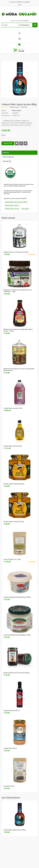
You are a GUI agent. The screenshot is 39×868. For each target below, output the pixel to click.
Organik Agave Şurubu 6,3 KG (13, 408)
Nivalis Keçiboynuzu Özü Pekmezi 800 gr (17, 673)
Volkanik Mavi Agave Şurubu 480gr (16, 202)
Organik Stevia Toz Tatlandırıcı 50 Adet (16, 252)
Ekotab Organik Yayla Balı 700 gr (14, 522)
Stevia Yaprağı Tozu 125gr (12, 559)
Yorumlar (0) (7, 161)
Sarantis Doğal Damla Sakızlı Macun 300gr (17, 597)
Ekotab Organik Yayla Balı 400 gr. (14, 484)
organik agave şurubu (12, 205)
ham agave (25, 209)
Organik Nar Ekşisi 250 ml (12, 711)
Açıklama (6, 153)
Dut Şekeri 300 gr (9, 786)
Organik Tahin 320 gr (10, 748)
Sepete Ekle (8, 143)
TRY (20, 5)
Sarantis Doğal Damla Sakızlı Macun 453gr (17, 635)
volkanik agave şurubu (12, 209)
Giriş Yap (19, 2)
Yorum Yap (24, 107)
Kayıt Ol (27, 2)
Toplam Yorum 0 (14, 107)
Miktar (4, 135)
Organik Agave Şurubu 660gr (13, 446)
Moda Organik (17, 110)
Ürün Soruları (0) (8, 157)
